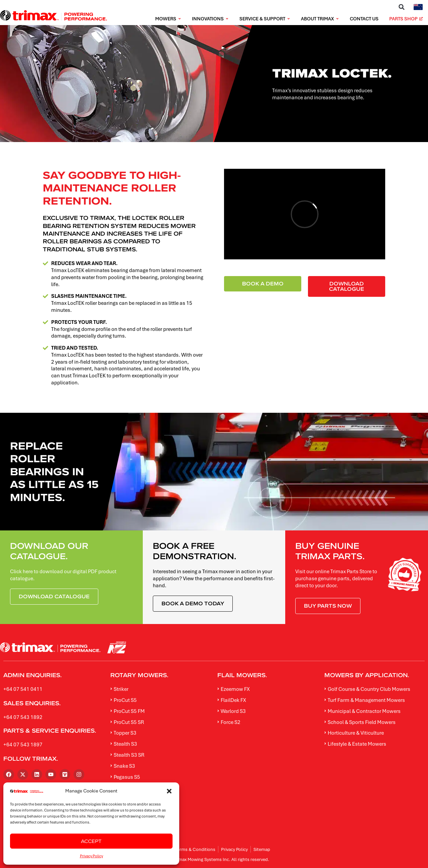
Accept (91, 841)
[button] (169, 791)
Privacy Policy (91, 856)
